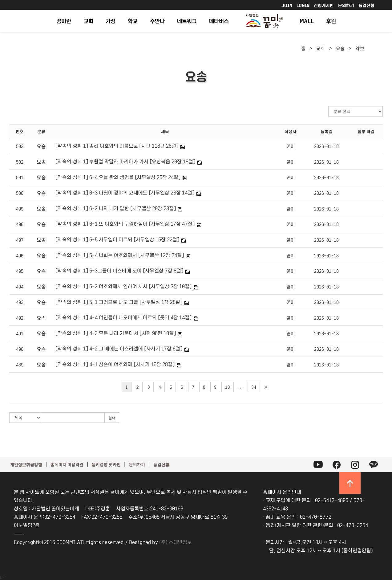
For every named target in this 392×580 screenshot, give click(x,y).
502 (20, 162)
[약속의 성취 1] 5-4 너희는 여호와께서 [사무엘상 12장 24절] (120, 255)
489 (20, 365)
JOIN (287, 5)
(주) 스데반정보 (176, 542)
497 (20, 240)
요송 (340, 48)
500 (20, 193)
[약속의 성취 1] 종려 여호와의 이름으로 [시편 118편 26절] (117, 145)
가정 (111, 21)
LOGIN (303, 5)
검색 (112, 418)
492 (20, 318)
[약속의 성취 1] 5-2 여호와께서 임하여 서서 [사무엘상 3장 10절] (123, 286)
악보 (360, 48)
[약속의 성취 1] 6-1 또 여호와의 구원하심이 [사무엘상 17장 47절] (125, 223)
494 (20, 287)
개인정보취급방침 (26, 464)
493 (20, 302)
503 (20, 146)
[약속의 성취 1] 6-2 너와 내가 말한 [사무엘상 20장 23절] (116, 208)
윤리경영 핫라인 (106, 464)
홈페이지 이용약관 (67, 464)
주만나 (157, 21)
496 (20, 255)
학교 (133, 21)
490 (20, 349)
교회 (88, 21)
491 (20, 333)
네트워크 (187, 21)
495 (20, 271)
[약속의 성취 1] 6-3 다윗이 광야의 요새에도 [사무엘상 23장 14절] (125, 192)
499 (20, 209)
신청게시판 (324, 5)
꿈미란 (64, 21)
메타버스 (219, 21)
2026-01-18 (326, 146)
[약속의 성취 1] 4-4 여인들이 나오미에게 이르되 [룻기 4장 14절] (123, 317)
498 (20, 224)
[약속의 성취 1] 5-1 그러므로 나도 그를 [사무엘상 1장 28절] (119, 302)
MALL (307, 21)
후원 (331, 21)
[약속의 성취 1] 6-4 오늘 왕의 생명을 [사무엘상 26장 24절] (118, 177)
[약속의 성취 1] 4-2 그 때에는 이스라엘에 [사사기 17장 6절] (119, 348)
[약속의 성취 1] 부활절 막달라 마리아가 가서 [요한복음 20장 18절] (125, 161)
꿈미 (291, 146)
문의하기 (346, 5)
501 (20, 177)
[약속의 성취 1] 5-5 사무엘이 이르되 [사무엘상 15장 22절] (117, 239)
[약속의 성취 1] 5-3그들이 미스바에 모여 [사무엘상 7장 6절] (119, 270)
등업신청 (366, 5)
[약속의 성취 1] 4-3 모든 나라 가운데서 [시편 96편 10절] (116, 333)
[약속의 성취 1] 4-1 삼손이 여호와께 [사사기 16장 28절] (115, 364)
